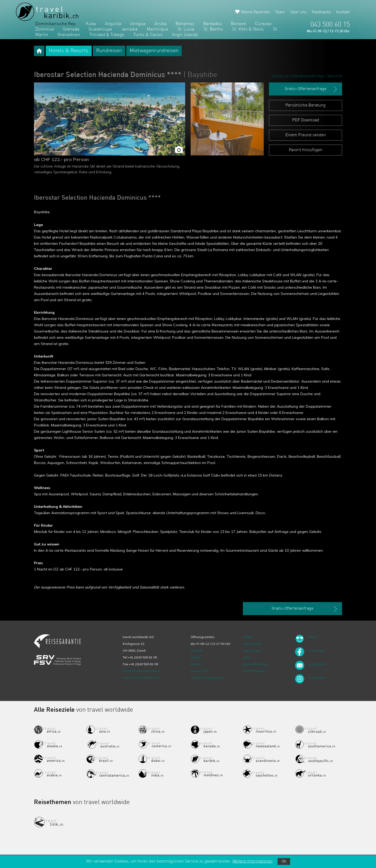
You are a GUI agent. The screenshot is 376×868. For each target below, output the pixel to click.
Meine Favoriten (256, 12)
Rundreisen (109, 51)
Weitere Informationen (252, 861)
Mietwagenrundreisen (154, 51)
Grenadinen (69, 35)
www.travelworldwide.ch (142, 678)
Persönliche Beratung (305, 105)
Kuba (91, 24)
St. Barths (213, 29)
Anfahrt (196, 664)
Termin (196, 657)
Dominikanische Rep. (56, 24)
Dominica (45, 29)
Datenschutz (252, 644)
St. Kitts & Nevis (248, 29)
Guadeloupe (100, 29)
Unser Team (200, 671)
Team (280, 12)
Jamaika (129, 29)
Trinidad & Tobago (107, 35)
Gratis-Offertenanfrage (311, 89)
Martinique (157, 29)
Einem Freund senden (306, 135)
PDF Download (306, 120)
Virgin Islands (185, 35)
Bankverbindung (255, 664)
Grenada (71, 29)
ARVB (247, 637)
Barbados (212, 24)
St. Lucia (186, 29)
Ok (284, 861)
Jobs (246, 657)
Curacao (263, 24)
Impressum (251, 650)
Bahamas (185, 24)
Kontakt (343, 12)
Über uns (298, 12)
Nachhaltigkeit (254, 671)
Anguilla (113, 24)
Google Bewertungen (207, 678)
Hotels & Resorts (69, 51)
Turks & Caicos (148, 35)
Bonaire (238, 24)
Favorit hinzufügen (306, 150)
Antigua (138, 24)
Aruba (160, 24)
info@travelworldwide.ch (142, 671)
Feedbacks (321, 12)
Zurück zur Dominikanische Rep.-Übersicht (307, 76)
